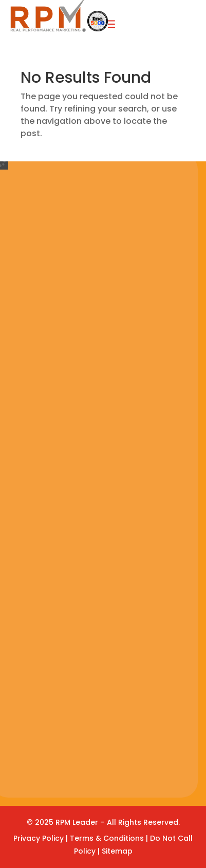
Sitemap (117, 851)
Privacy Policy (39, 838)
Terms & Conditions (108, 838)
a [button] (110, 25)
